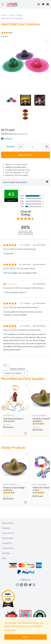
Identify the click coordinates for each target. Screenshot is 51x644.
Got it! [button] (25, 637)
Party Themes (17, 15)
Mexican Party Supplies (12, 18)
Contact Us (7, 543)
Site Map (6, 553)
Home (4, 15)
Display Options (17, 369)
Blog (4, 558)
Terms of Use (8, 533)
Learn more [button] (10, 630)
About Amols (8, 523)
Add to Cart (26, 155)
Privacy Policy (8, 548)
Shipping (6, 528)
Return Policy (8, 538)
